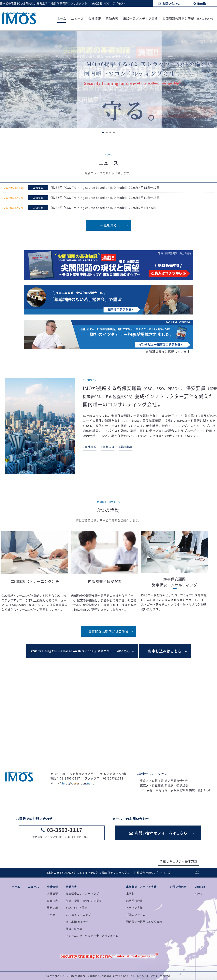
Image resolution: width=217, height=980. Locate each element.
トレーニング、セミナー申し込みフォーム (92, 936)
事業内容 (52, 901)
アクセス (52, 915)
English (200, 887)
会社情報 (95, 19)
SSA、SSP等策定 (77, 907)
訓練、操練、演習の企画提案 (84, 901)
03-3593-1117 (65, 830)
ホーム (62, 19)
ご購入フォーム (136, 915)
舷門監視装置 (135, 901)
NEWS (198, 893)
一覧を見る (109, 225)
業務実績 (52, 907)
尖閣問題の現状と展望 (189, 19)
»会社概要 (90, 447)
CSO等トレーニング (78, 915)
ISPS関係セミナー (77, 921)
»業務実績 (126, 447)
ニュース (77, 19)
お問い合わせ (178, 887)
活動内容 (112, 19)
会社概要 (52, 893)
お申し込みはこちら (165, 651)
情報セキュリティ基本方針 (179, 861)
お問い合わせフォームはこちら (158, 833)
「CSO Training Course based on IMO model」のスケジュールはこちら (79, 651)
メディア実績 (135, 907)
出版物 (130, 893)
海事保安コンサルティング (82, 893)
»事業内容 (108, 447)
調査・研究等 (74, 929)
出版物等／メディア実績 (140, 19)
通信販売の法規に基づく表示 (144, 921)
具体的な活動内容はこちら (108, 631)
